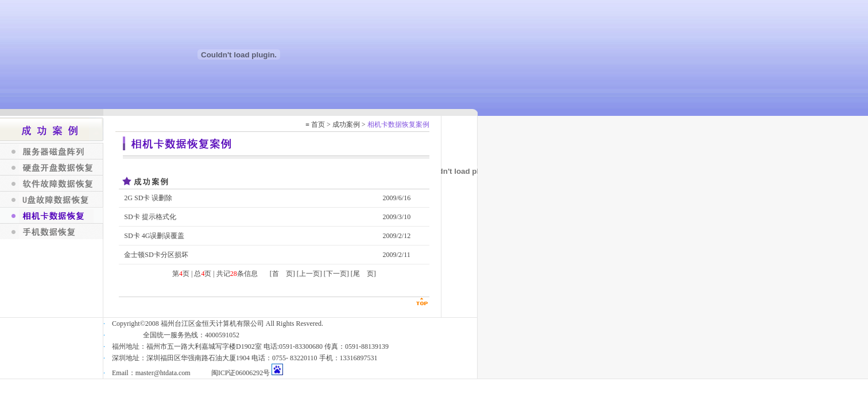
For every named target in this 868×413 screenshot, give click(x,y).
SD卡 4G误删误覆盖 (154, 236)
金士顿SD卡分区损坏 (156, 255)
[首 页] (282, 274)
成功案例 (346, 124)
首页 (318, 124)
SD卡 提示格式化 (150, 217)
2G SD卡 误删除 (148, 198)
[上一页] (309, 274)
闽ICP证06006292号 (241, 373)
